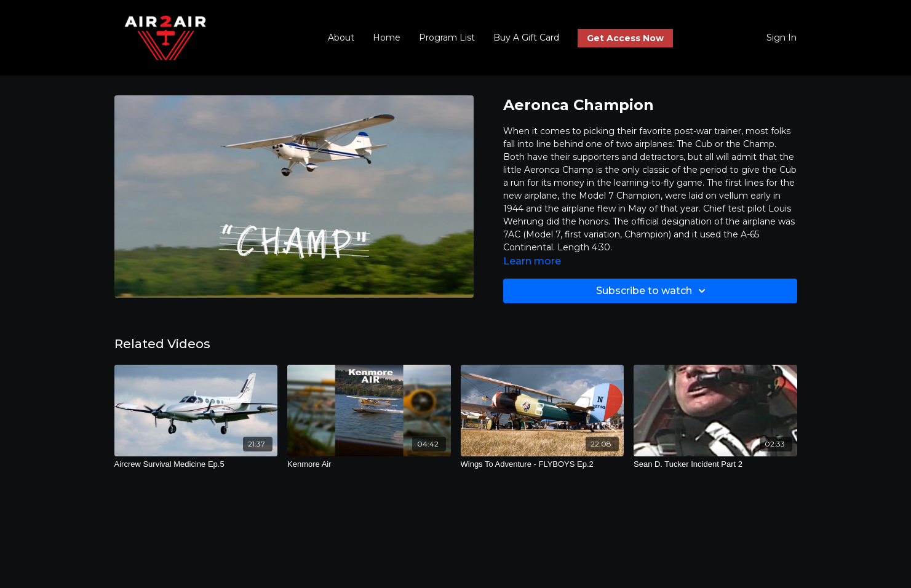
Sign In (782, 38)
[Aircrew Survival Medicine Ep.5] (196, 464)
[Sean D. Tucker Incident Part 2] (715, 464)
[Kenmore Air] (369, 464)
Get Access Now (625, 38)
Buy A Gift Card (526, 38)
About (341, 38)
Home (387, 38)
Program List (447, 38)
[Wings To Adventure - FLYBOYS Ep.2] (543, 464)
